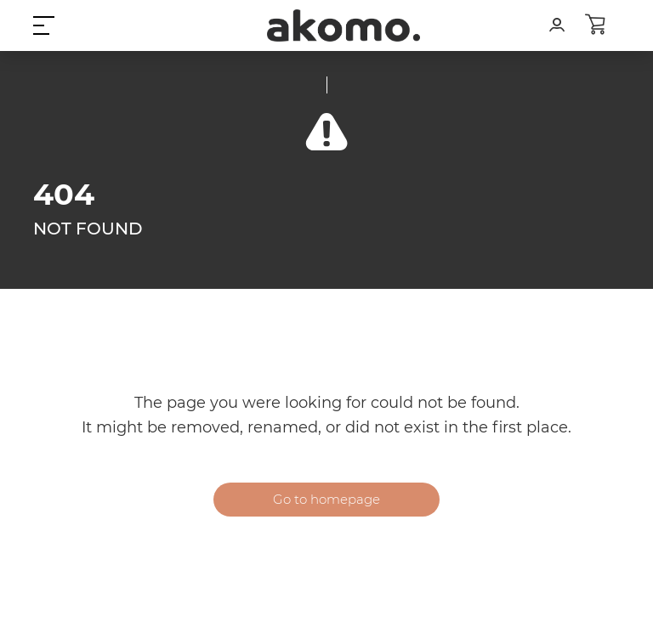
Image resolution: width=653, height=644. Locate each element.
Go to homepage (326, 499)
